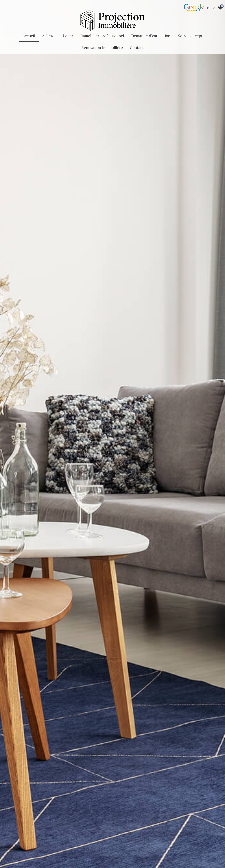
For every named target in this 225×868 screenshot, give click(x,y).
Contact (137, 48)
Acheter (49, 36)
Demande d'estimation (151, 36)
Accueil (29, 36)
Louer (68, 36)
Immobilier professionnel (102, 36)
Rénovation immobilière (102, 48)
